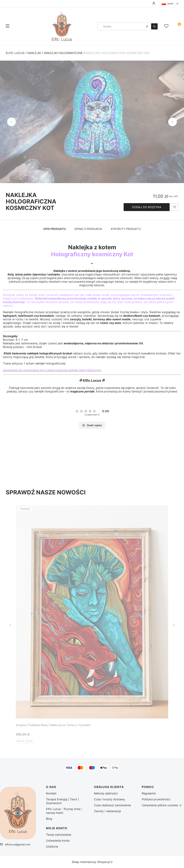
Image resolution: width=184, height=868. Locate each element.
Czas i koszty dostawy (110, 799)
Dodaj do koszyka (147, 207)
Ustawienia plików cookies (160, 805)
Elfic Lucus (15, 53)
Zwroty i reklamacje (107, 811)
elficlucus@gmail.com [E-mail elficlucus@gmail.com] (18, 844)
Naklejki (34, 53)
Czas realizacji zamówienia (112, 805)
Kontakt (51, 793)
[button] (8, 26)
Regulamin (149, 793)
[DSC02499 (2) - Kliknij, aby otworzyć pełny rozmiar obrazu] (92, 122)
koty (167, 278)
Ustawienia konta (58, 841)
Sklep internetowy (91, 862)
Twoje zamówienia (59, 835)
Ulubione (52, 846)
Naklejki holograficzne (63, 53)
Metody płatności (106, 793)
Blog (49, 819)
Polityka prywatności (156, 799)
